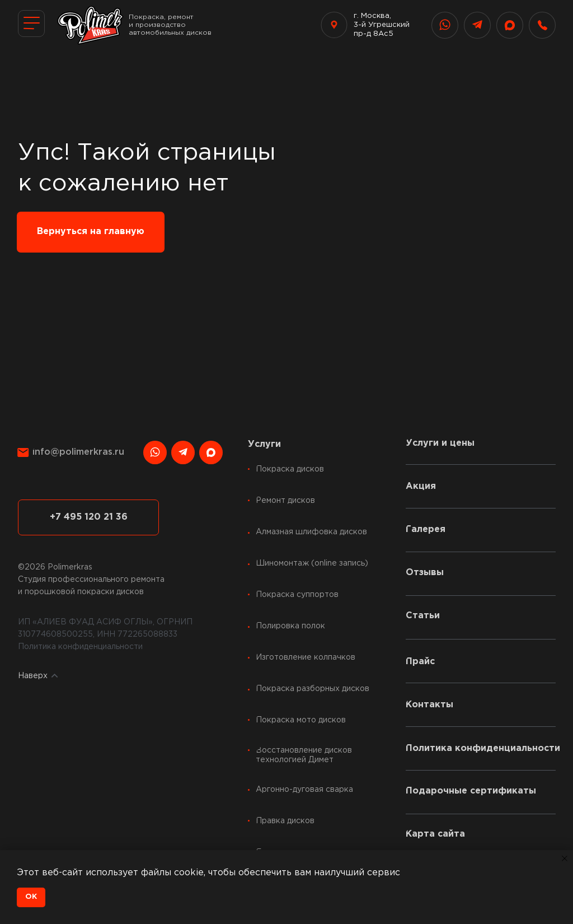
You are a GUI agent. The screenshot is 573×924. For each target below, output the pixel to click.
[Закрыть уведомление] (565, 858)
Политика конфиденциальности (80, 647)
